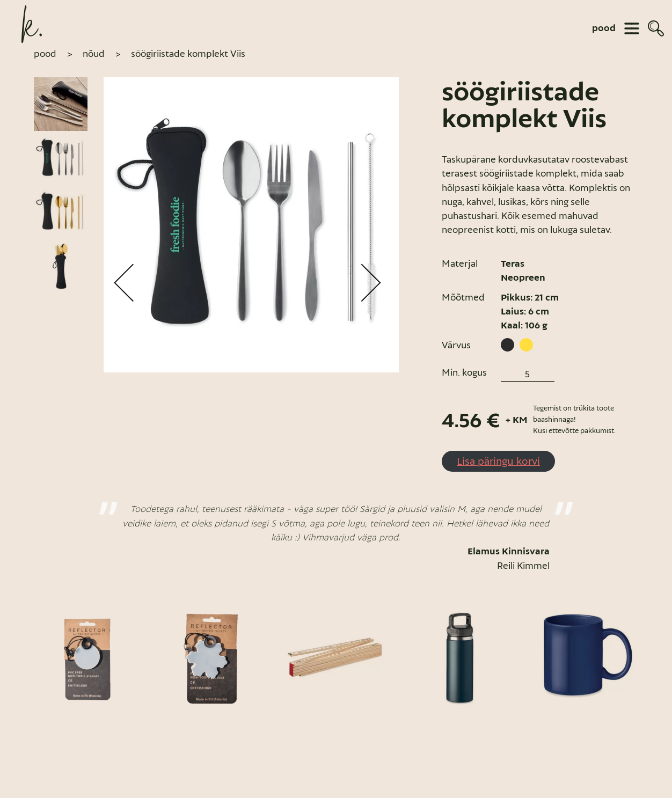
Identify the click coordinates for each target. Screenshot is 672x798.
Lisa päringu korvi (498, 461)
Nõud (94, 54)
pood (604, 28)
